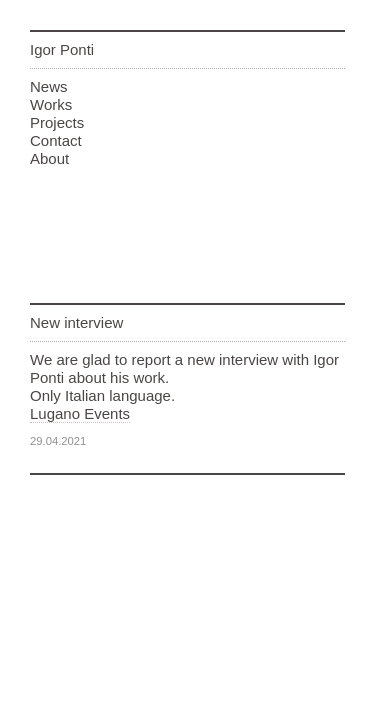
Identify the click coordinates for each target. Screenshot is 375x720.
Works (51, 104)
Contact (56, 140)
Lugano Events (80, 413)
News (49, 86)
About (49, 158)
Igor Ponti (62, 49)
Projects (57, 122)
